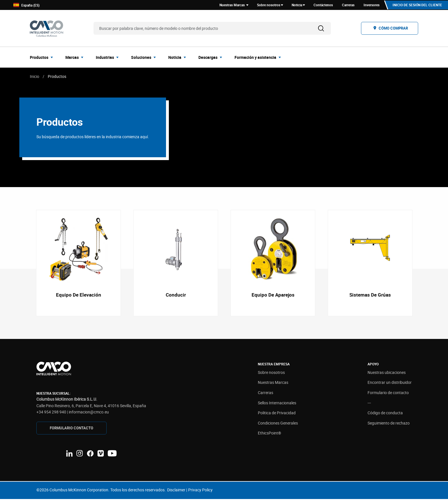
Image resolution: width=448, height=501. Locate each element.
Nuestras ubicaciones (387, 374)
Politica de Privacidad (277, 415)
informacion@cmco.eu (89, 414)
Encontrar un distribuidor (390, 384)
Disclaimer (176, 492)
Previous (30, 264)
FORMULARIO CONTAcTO (71, 430)
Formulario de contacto (388, 395)
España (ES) (26, 6)
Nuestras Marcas (273, 384)
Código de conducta (385, 415)
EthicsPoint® (269, 435)
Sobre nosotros (271, 374)
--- (369, 404)
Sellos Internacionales (277, 404)
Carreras (266, 395)
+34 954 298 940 (51, 414)
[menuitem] (43, 58)
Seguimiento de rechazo (389, 425)
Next (418, 264)
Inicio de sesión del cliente (417, 5)
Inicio (35, 77)
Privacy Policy (200, 492)
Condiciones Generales (278, 425)
